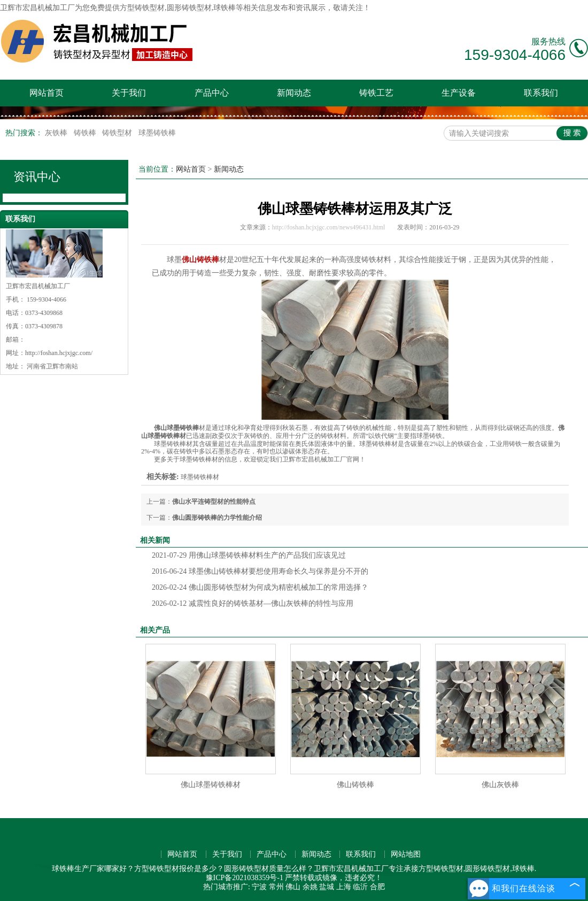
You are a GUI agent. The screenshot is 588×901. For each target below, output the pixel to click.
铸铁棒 (86, 133)
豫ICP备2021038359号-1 (245, 878)
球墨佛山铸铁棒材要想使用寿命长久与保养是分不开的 (260, 571)
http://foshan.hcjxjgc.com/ (59, 353)
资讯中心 (37, 177)
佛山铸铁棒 (355, 785)
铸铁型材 (118, 133)
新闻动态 (294, 93)
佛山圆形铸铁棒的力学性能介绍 (217, 518)
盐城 (327, 887)
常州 (276, 887)
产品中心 (212, 93)
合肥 (377, 887)
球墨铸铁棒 (157, 133)
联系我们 (541, 93)
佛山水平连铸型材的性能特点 (214, 502)
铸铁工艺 (376, 93)
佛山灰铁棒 (500, 785)
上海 (344, 887)
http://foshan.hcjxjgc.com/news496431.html (329, 227)
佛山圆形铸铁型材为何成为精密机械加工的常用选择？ (260, 587)
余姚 (310, 887)
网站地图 (406, 854)
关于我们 (129, 93)
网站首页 (47, 93)
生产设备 (459, 93)
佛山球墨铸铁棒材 (211, 785)
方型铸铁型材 (142, 8)
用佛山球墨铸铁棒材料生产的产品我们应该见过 (249, 555)
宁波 (259, 887)
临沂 (360, 887)
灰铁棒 (57, 133)
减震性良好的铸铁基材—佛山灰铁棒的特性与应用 (253, 603)
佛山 (293, 887)
